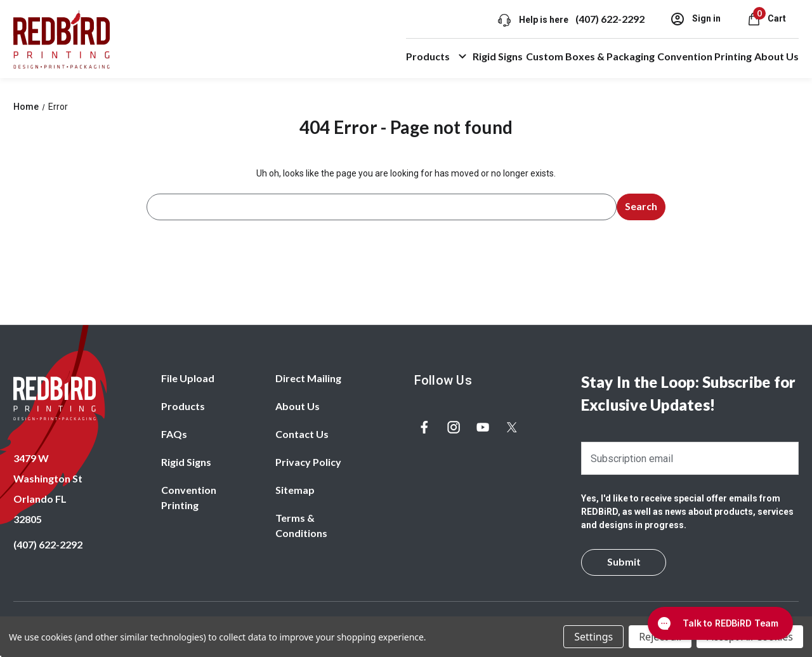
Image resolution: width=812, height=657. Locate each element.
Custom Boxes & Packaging (590, 56)
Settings (593, 637)
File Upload (188, 378)
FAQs (174, 434)
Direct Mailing (308, 378)
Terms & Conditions (301, 525)
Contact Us (302, 434)
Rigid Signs (498, 56)
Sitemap (295, 490)
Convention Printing (704, 56)
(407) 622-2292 (609, 19)
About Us (776, 56)
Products (438, 56)
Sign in (695, 19)
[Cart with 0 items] (766, 18)
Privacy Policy (308, 462)
